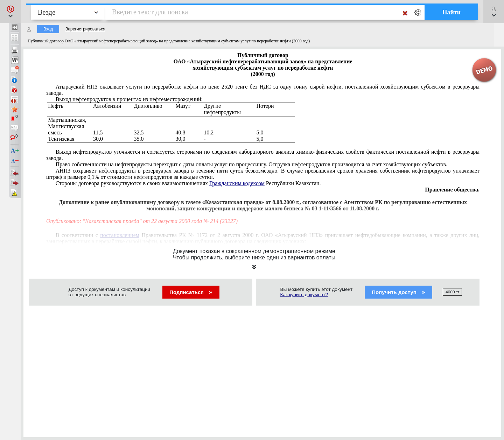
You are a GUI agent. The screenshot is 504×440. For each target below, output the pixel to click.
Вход (48, 29)
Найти (451, 12)
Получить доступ (398, 292)
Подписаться (191, 292)
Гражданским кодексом (237, 183)
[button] (10, 12)
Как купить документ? (304, 295)
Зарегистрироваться (85, 29)
